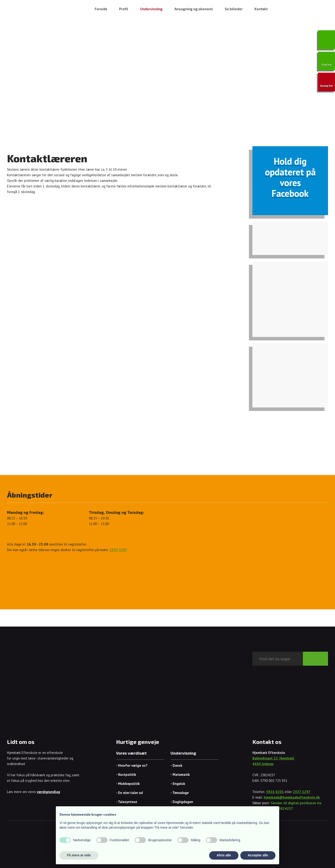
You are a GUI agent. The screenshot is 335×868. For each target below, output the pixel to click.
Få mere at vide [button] (79, 855)
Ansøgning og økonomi (194, 9)
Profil (124, 9)
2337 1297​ (119, 550)
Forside (101, 9)
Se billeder (234, 9)
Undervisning (151, 9)
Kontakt (261, 9)
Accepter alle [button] (258, 855)
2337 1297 (302, 792)
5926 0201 (275, 792)
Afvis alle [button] (224, 855)
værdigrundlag (48, 792)
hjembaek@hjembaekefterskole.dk (292, 797)
